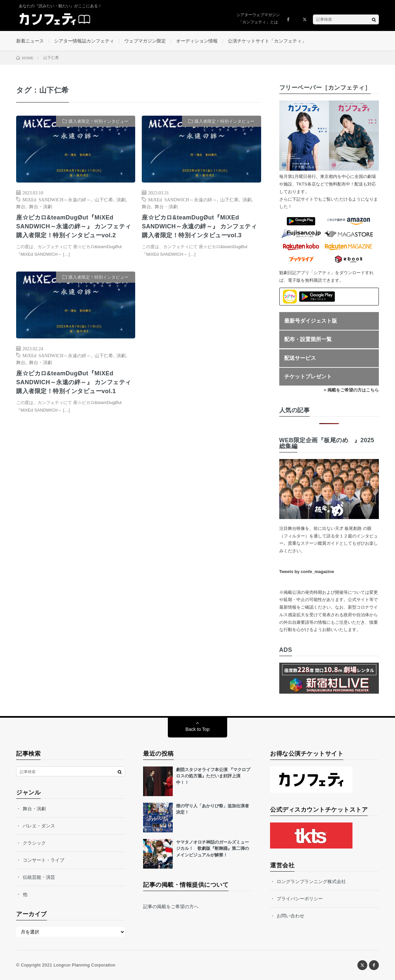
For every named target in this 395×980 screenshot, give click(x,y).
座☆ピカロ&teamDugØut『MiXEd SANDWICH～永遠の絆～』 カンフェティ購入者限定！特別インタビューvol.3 (199, 226)
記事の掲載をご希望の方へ (171, 907)
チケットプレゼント (308, 376)
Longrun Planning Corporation (84, 965)
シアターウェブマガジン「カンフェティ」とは (258, 18)
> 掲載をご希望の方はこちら (351, 390)
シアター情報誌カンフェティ (84, 41)
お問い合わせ (290, 916)
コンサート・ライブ (44, 860)
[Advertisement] (201, 339)
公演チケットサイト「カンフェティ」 (267, 41)
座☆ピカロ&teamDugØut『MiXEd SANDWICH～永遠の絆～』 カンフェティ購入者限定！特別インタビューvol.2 (74, 226)
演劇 (121, 199)
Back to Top (198, 729)
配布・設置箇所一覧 (308, 339)
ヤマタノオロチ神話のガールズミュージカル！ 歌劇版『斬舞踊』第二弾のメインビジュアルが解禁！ (213, 849)
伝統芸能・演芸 (39, 877)
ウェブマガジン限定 (145, 41)
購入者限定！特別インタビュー (99, 121)
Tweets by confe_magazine (307, 572)
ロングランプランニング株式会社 (311, 881)
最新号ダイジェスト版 (311, 321)
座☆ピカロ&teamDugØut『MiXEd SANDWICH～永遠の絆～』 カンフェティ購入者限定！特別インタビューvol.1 (74, 382)
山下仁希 (104, 199)
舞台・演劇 (41, 206)
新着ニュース (30, 41)
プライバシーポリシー (300, 899)
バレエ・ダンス (39, 826)
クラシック (34, 843)
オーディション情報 (197, 41)
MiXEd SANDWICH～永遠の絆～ (57, 199)
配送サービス (300, 358)
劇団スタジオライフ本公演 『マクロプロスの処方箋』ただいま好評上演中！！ (213, 776)
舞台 (21, 206)
